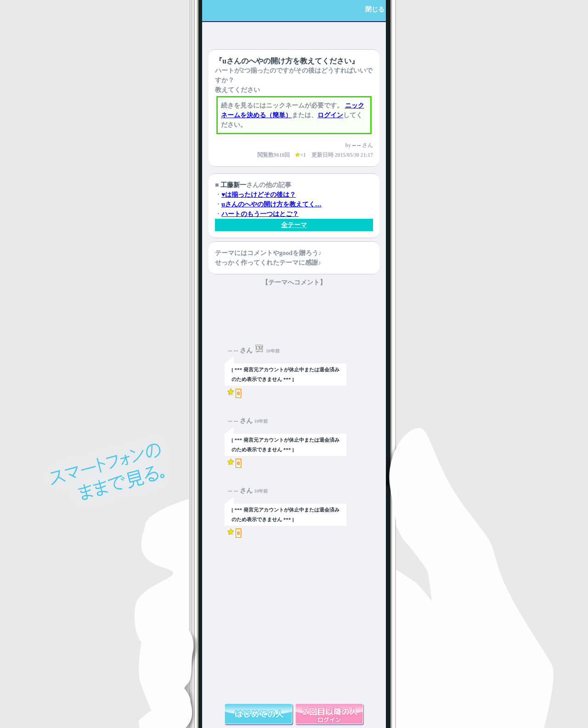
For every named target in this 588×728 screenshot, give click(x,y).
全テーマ (294, 225)
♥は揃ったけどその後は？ (259, 195)
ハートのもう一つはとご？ (260, 214)
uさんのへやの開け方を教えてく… (271, 204)
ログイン (330, 115)
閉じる (375, 9)
